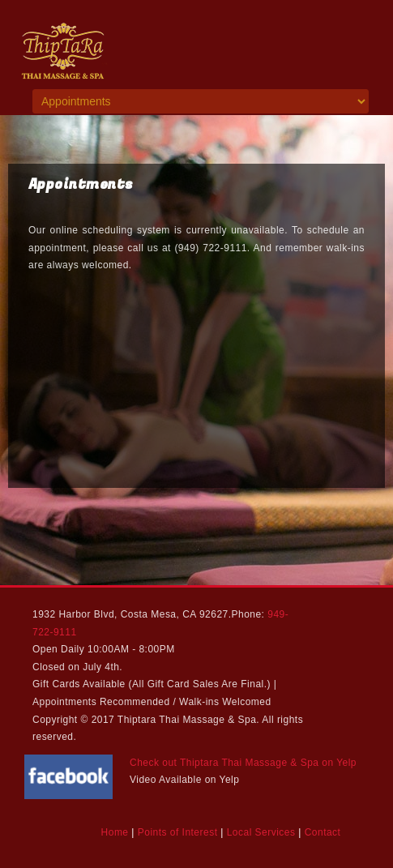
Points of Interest (178, 832)
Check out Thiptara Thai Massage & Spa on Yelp (243, 763)
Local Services (261, 832)
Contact (323, 832)
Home (115, 832)
